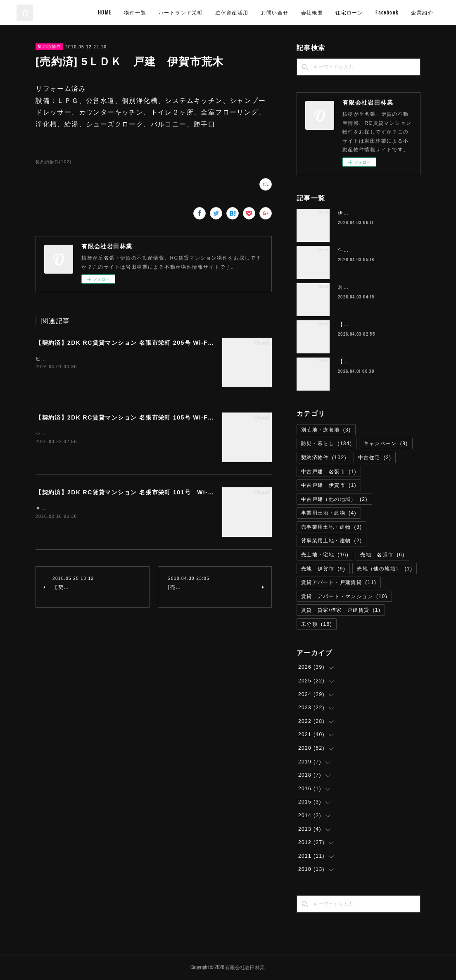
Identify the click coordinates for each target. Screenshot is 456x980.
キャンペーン (386, 444)
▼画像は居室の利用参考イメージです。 (85, 508)
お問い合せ (319, 12)
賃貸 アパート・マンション (344, 596)
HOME (149, 12)
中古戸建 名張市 (329, 472)
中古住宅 (375, 458)
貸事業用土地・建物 (332, 541)
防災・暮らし (327, 444)
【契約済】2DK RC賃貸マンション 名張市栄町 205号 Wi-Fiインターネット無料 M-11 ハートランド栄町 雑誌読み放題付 (210, 343)
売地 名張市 (382, 555)
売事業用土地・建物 (332, 527)
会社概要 (356, 12)
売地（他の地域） (385, 569)
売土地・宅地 (325, 555)
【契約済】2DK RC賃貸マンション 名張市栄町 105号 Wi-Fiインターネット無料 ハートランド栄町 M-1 (185, 417)
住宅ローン (393, 12)
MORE (426, 12)
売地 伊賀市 (323, 569)
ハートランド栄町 (224, 12)
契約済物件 (49, 46)
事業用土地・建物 (329, 513)
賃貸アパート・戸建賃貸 (339, 582)
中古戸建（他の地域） (334, 499)
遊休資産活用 (275, 12)
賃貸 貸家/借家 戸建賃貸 (341, 610)
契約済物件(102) (53, 162)
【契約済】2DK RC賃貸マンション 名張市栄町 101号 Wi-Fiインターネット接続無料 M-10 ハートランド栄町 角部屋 (210, 492)
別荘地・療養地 (326, 430)
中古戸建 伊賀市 (329, 485)
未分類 (317, 624)
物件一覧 (179, 12)
